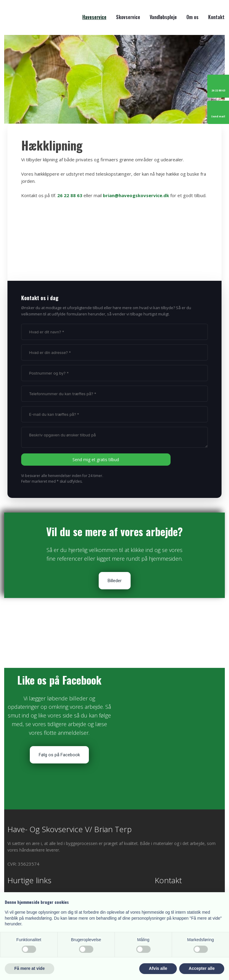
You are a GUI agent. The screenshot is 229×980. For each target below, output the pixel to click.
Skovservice (128, 17)
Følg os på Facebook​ (59, 755)
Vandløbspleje (163, 17)
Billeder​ (115, 581)
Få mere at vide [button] (30, 968)
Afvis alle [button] (158, 968)
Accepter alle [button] (202, 968)
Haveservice (94, 17)
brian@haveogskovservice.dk (136, 195)
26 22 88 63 (70, 195)
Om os (192, 17)
